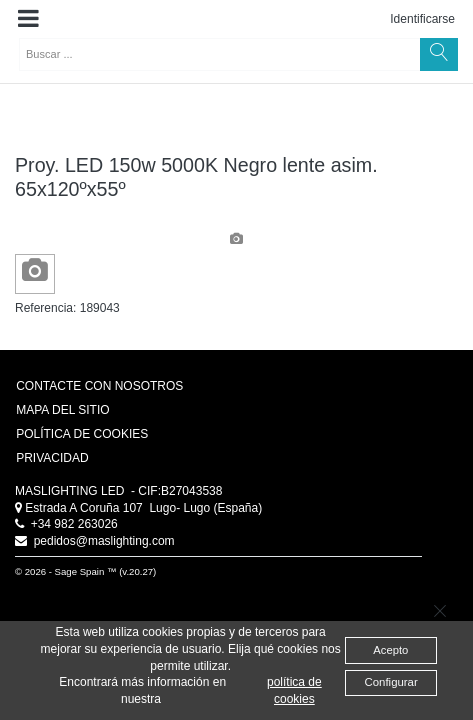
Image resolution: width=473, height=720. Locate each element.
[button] (28, 19)
